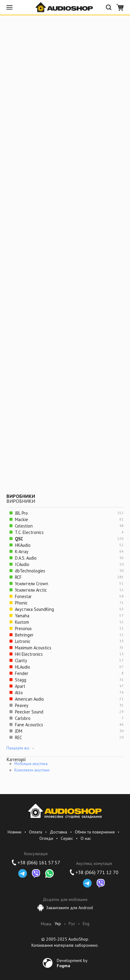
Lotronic (23, 641)
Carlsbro (23, 718)
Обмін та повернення (95, 832)
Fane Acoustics (29, 725)
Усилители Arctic (31, 590)
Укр (58, 924)
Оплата (36, 832)
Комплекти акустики (32, 770)
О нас (86, 838)
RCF (18, 577)
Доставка (58, 832)
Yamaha (22, 616)
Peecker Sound (29, 712)
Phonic (21, 603)
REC (18, 737)
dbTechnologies (30, 571)
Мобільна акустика (31, 764)
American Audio (29, 699)
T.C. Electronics (29, 532)
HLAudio (23, 667)
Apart (20, 686)
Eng (86, 924)
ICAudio (22, 564)
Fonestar (23, 596)
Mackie (22, 519)
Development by (72, 963)
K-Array (22, 552)
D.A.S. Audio (26, 558)
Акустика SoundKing (34, 609)
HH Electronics (29, 654)
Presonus (23, 628)
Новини (14, 832)
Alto (19, 693)
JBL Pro (21, 513)
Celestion (24, 526)
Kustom (22, 622)
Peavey (22, 705)
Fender (22, 673)
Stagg (21, 680)
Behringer (24, 635)
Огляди (46, 838)
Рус (72, 924)
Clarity (21, 661)
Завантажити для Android (65, 908)
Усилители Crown (32, 584)
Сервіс (67, 838)
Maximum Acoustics (33, 648)
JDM (19, 731)
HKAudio (23, 545)
